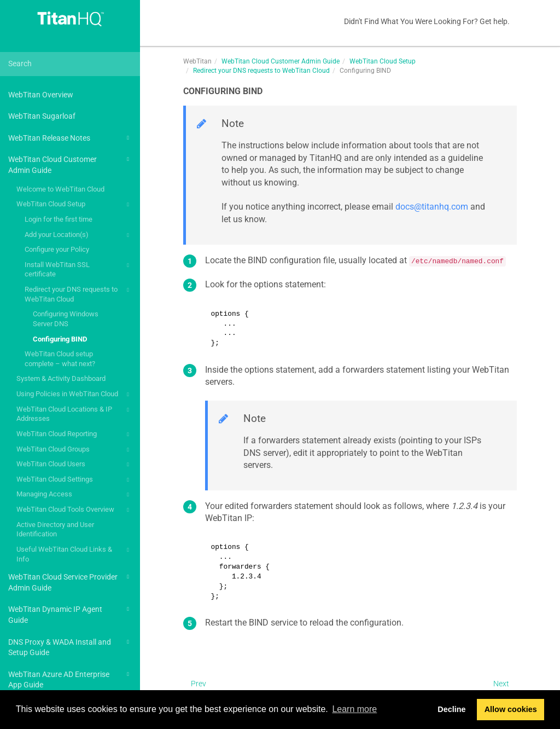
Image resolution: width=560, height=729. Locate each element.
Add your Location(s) (78, 235)
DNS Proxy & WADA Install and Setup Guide (70, 647)
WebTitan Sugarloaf (42, 116)
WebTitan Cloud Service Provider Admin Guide (70, 582)
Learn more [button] (354, 709)
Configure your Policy (57, 249)
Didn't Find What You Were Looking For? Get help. (427, 21)
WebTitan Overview (41, 95)
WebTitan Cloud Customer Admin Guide (70, 164)
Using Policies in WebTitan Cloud (74, 395)
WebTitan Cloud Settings (74, 480)
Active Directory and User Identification (55, 530)
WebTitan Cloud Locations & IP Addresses (74, 413)
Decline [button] (451, 709)
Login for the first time (59, 219)
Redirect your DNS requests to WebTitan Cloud (78, 294)
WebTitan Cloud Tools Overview (74, 510)
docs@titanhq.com (432, 207)
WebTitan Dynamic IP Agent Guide (70, 614)
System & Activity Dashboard (61, 378)
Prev (199, 684)
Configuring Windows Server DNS (66, 319)
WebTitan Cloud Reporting (74, 435)
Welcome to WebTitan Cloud (60, 189)
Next (501, 684)
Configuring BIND (60, 339)
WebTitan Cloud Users (74, 465)
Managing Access (74, 495)
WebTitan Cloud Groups (74, 450)
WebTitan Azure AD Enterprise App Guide (70, 679)
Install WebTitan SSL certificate (78, 269)
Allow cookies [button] (511, 709)
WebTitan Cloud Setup (74, 205)
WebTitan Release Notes (70, 138)
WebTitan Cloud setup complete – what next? (60, 359)
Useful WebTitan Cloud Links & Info (74, 554)
